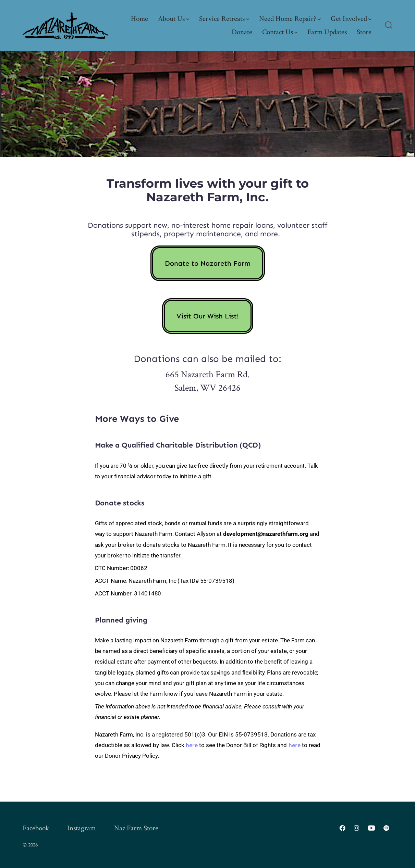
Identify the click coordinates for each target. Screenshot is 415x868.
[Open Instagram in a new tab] (356, 828)
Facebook (36, 828)
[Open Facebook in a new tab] (342, 828)
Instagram (81, 828)
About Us (174, 19)
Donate (242, 32)
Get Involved (351, 19)
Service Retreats (224, 19)
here (192, 745)
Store (364, 32)
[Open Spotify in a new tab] (386, 828)
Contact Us (280, 32)
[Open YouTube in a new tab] (371, 828)
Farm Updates (327, 32)
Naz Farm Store (136, 828)
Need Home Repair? (290, 19)
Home (139, 19)
